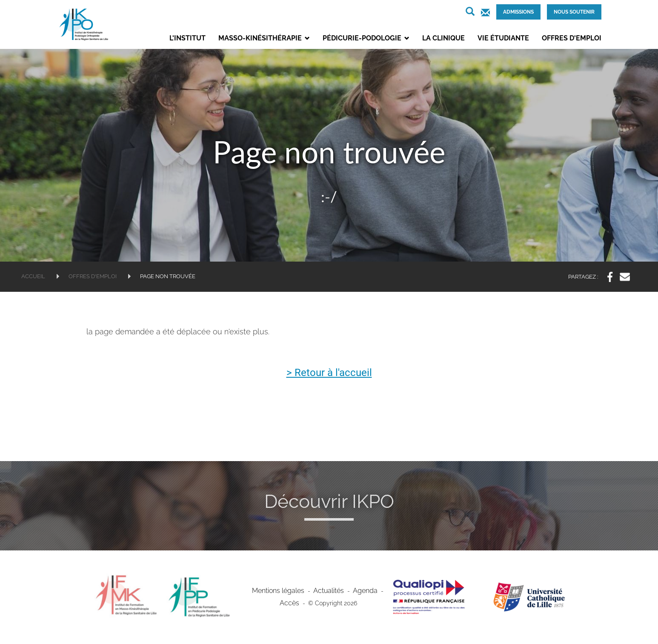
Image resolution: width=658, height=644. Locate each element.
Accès (289, 604)
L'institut (187, 38)
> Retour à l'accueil (329, 373)
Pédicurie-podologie (366, 38)
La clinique (443, 38)
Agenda (361, 592)
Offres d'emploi (572, 38)
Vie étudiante (503, 38)
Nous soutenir (574, 12)
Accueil (33, 276)
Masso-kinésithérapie (264, 38)
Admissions (518, 12)
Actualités (328, 592)
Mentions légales (282, 592)
